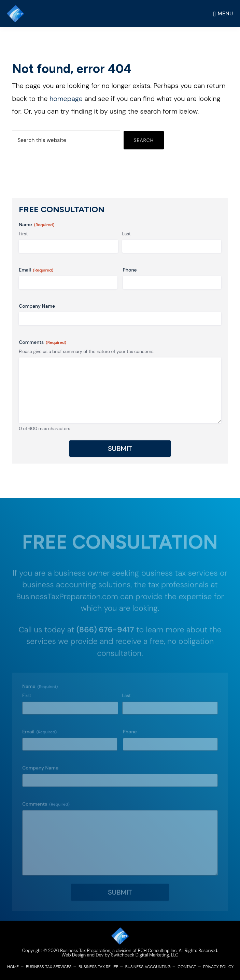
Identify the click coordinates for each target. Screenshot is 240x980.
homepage (66, 99)
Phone (130, 270)
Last (126, 234)
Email (36, 270)
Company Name (37, 306)
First (23, 234)
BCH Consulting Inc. (158, 950)
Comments (43, 342)
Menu (225, 14)
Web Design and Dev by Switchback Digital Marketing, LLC (120, 955)
